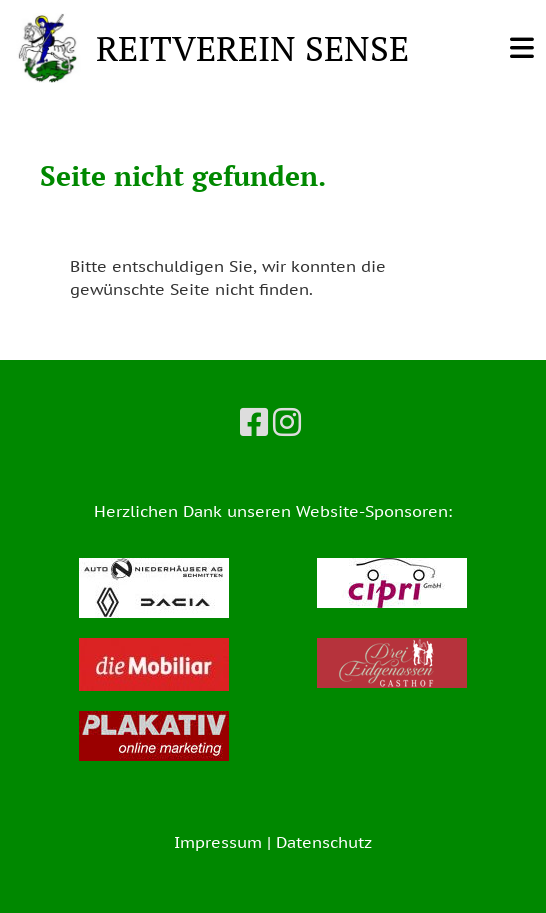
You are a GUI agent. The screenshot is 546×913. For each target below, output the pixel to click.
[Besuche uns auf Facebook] (254, 422)
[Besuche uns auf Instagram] (287, 422)
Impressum (218, 842)
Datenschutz (324, 842)
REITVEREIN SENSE (252, 47)
